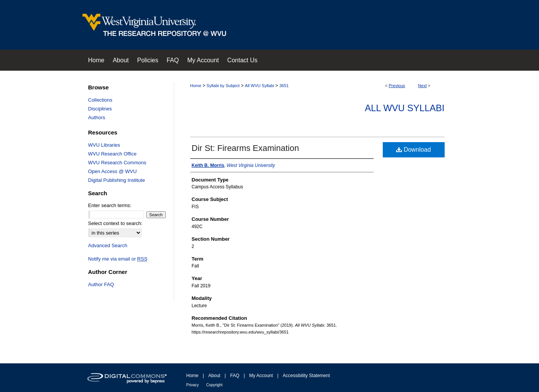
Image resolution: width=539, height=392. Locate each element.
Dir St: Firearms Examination (245, 148)
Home (196, 86)
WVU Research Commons (117, 163)
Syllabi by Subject (223, 86)
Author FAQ (101, 284)
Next (422, 86)
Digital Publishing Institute (117, 180)
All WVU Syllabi (259, 86)
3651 (284, 86)
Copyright (214, 385)
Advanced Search (108, 245)
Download (414, 150)
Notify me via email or (118, 259)
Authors (97, 117)
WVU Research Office (112, 154)
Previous (397, 86)
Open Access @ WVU (112, 171)
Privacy (193, 385)
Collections (100, 100)
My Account (261, 376)
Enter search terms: (110, 205)
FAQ (235, 376)
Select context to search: (115, 223)
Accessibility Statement (306, 376)
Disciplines (100, 109)
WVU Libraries (104, 145)
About (214, 376)
